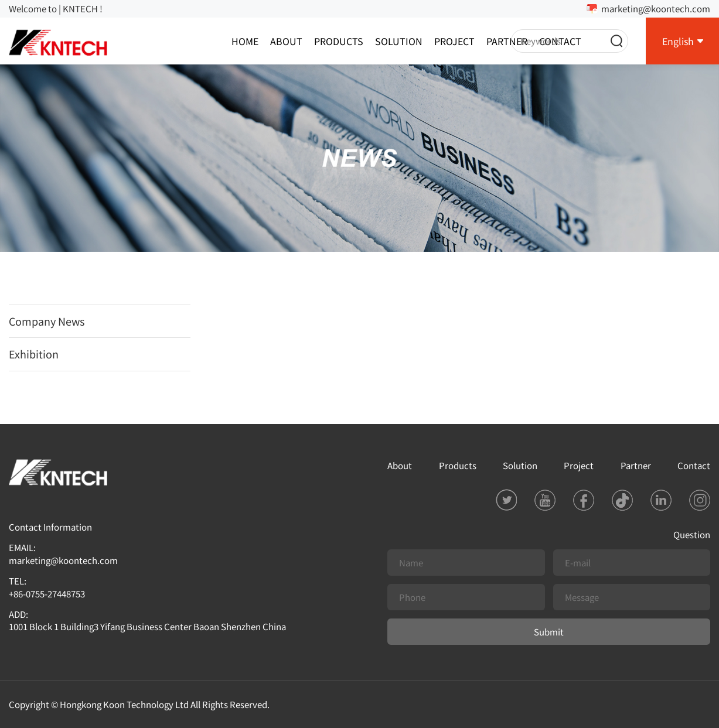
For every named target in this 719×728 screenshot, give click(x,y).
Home (245, 41)
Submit (549, 632)
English (678, 41)
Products (339, 41)
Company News (47, 321)
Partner (507, 41)
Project (454, 41)
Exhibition (34, 354)
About (286, 41)
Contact (694, 465)
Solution (399, 41)
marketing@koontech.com (656, 8)
